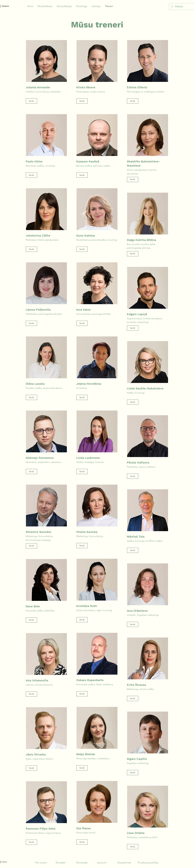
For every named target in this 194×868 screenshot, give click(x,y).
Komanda (82, 863)
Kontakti (61, 863)
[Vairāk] (31, 101)
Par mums (41, 863)
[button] (30, 6)
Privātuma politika (148, 863)
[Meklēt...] (183, 7)
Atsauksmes (124, 863)
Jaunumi (102, 863)
